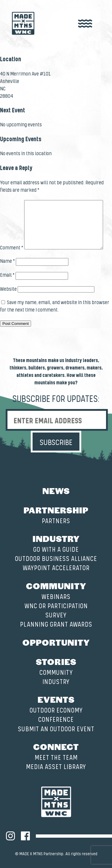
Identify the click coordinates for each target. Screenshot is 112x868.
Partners (56, 521)
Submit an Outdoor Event (56, 729)
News (56, 490)
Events (56, 699)
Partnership (56, 510)
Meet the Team (56, 758)
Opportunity (56, 642)
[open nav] (85, 24)
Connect (56, 746)
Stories (56, 661)
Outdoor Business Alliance (56, 559)
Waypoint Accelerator (56, 568)
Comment (12, 248)
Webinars (56, 597)
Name (7, 261)
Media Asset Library (56, 767)
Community (56, 586)
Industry (56, 538)
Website (8, 289)
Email (7, 275)
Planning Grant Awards (56, 625)
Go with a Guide (56, 550)
